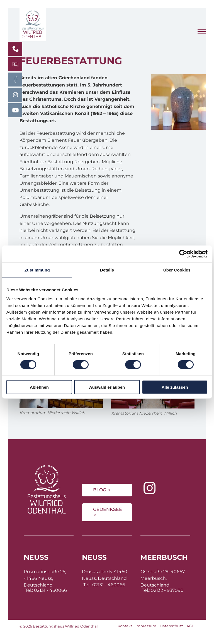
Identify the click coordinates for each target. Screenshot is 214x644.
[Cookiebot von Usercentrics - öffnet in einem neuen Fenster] (183, 254)
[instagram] (149, 489)
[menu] (202, 32)
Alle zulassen (175, 387)
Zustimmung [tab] (37, 270)
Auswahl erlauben (107, 387)
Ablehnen (39, 387)
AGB (190, 626)
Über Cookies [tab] (177, 270)
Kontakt (125, 626)
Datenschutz (171, 626)
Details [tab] (107, 270)
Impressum (146, 626)
